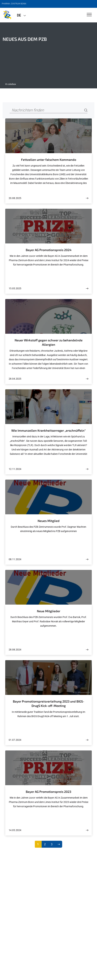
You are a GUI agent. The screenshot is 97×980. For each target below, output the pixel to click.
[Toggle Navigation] (89, 15)
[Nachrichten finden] (49, 110)
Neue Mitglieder (49, 611)
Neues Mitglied (49, 521)
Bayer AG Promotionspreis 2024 (49, 250)
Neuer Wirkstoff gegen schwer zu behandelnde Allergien (49, 342)
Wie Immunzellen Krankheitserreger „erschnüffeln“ (48, 430)
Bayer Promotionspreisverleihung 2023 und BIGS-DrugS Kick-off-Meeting (49, 704)
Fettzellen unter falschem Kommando (49, 160)
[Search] (86, 110)
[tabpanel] (48, 55)
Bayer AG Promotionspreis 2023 (48, 792)
